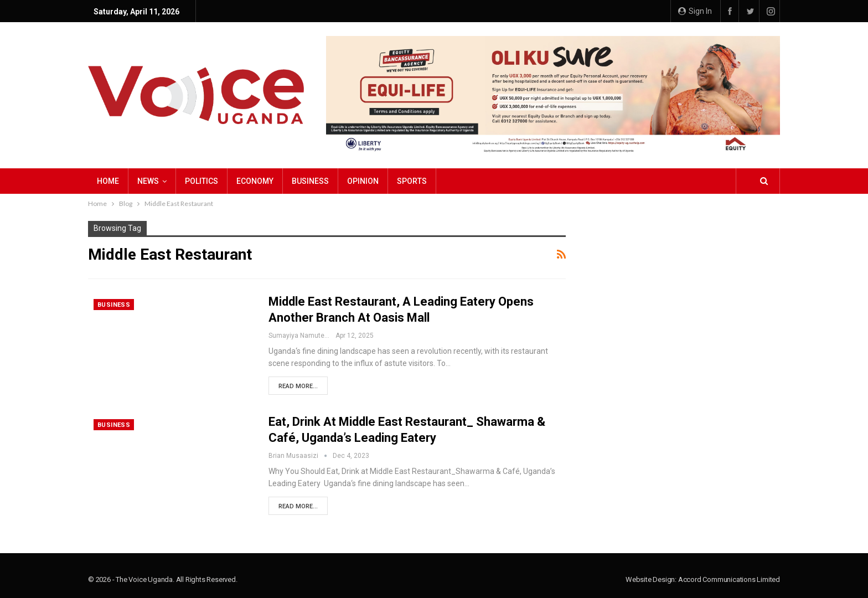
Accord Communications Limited (729, 579)
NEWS (148, 181)
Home (108, 181)
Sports (412, 181)
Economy (255, 181)
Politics (201, 181)
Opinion (363, 181)
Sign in (695, 11)
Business (310, 181)
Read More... (298, 386)
